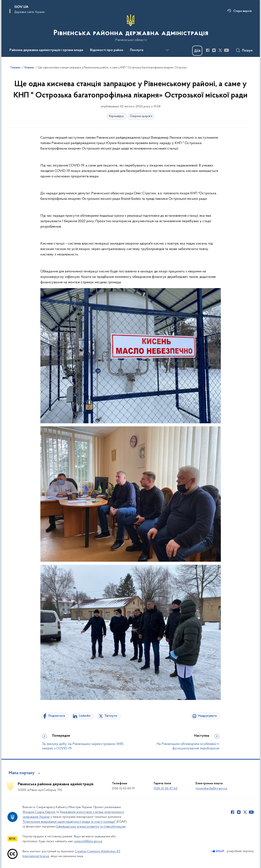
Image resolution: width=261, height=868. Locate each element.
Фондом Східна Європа (39, 812)
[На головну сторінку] (130, 28)
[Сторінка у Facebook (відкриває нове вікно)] (208, 50)
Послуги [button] (137, 50)
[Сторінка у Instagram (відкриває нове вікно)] (214, 50)
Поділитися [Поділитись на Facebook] (57, 716)
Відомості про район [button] (107, 50)
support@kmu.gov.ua (88, 841)
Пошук (247, 51)
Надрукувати (207, 716)
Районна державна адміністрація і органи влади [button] (46, 50)
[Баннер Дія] (197, 51)
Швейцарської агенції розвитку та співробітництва (91, 827)
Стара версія (243, 11)
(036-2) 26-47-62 (166, 789)
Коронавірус (117, 116)
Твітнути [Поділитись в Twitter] (111, 716)
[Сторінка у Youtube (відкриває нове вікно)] (226, 50)
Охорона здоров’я (141, 116)
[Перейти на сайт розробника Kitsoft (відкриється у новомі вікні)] (218, 851)
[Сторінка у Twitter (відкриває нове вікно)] (220, 50)
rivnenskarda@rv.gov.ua (211, 789)
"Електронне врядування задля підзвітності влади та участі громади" (69, 822)
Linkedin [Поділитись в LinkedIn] (85, 716)
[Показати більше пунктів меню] (167, 50)
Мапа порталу (22, 773)
